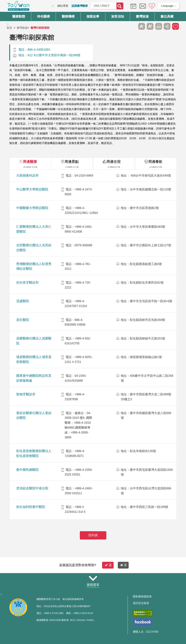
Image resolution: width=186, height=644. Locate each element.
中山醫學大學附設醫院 (32, 189)
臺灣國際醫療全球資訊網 (18, 7)
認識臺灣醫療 (80, 6)
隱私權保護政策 (142, 597)
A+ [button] (150, 26)
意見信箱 (143, 6)
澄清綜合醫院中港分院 (32, 488)
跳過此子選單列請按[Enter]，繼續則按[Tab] (133, 26)
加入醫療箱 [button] (176, 26)
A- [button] (142, 26)
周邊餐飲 (155, 162)
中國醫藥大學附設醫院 (32, 208)
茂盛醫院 (23, 301)
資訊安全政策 (141, 603)
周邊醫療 (30, 162)
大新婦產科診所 (27, 175)
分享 (167, 26)
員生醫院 (23, 320)
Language (167, 6)
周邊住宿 (113, 162)
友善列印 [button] (159, 26)
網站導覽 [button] (93, 578)
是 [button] (108, 565)
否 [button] (124, 565)
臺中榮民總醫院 (27, 470)
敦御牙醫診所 (26, 394)
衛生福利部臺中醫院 (31, 507)
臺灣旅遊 (22, 28)
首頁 (9, 28)
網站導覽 (63, 6)
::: (53, 6)
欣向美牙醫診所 (27, 282)
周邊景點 (72, 162)
